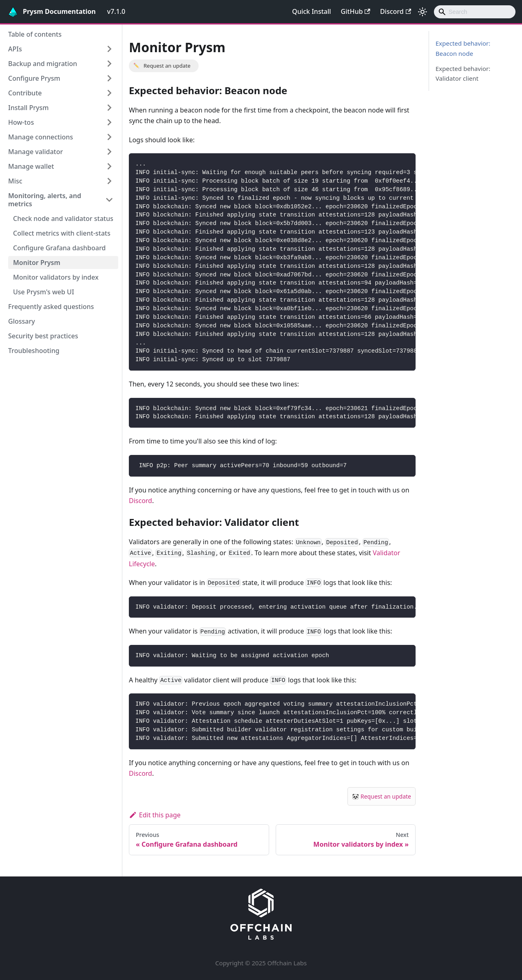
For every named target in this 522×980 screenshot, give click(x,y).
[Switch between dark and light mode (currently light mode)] (422, 12)
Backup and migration (43, 64)
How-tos (21, 122)
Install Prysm (28, 108)
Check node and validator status (63, 219)
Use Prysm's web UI (44, 292)
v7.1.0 (116, 11)
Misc (15, 181)
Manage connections (41, 137)
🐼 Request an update (382, 796)
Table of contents (35, 34)
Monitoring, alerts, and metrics (45, 200)
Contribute (25, 93)
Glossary (22, 321)
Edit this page (155, 815)
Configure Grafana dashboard (59, 248)
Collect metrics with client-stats (62, 233)
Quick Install (311, 11)
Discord (396, 11)
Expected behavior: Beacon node (463, 48)
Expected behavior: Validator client (463, 74)
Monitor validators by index (56, 277)
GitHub (356, 11)
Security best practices (43, 336)
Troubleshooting (34, 351)
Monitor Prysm (37, 263)
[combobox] (475, 12)
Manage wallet (31, 166)
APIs (15, 49)
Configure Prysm (34, 78)
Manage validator (35, 152)
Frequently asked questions (51, 307)
